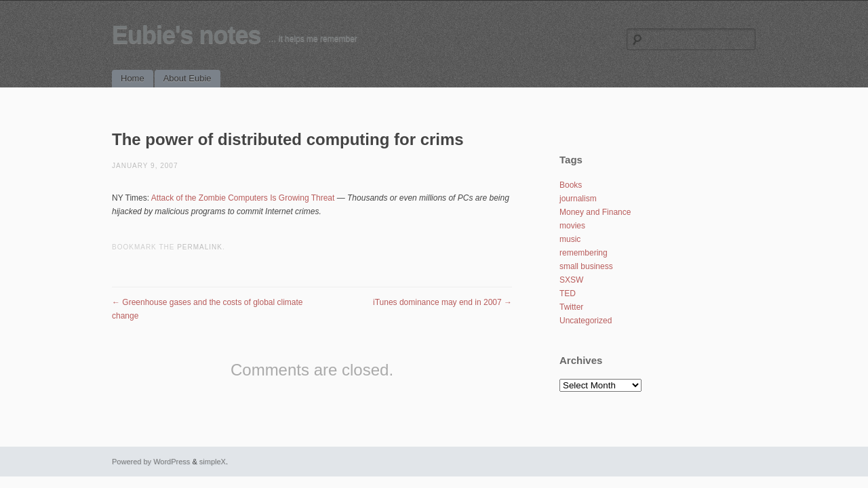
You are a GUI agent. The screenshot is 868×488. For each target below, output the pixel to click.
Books (571, 185)
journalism (578, 199)
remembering (584, 253)
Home (133, 78)
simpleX (213, 462)
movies (572, 226)
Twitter (571, 307)
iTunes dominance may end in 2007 (442, 302)
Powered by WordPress (151, 462)
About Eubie (188, 78)
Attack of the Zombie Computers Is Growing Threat (243, 198)
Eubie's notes (186, 35)
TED (568, 293)
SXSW (571, 280)
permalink (200, 247)
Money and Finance (595, 212)
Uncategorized (586, 321)
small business (586, 266)
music (570, 239)
